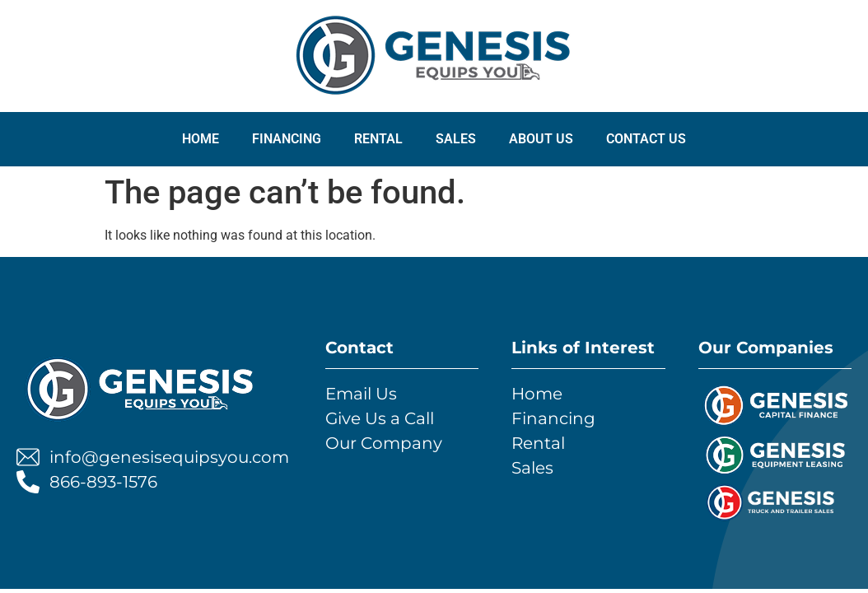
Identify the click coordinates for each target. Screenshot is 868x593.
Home (201, 139)
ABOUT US (541, 139)
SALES (456, 139)
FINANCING (287, 139)
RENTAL (378, 139)
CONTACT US (646, 139)
